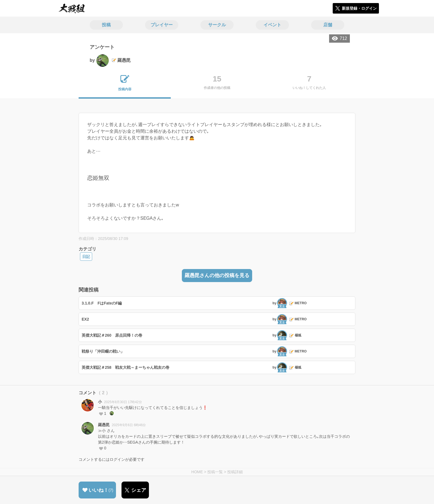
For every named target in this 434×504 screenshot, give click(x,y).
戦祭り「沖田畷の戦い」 (103, 351)
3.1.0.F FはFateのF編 (102, 303)
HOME (197, 472)
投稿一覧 (215, 472)
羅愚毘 (104, 425)
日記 (86, 257)
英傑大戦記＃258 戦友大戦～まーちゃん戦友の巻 (126, 367)
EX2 (85, 319)
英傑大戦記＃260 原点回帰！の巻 (112, 335)
